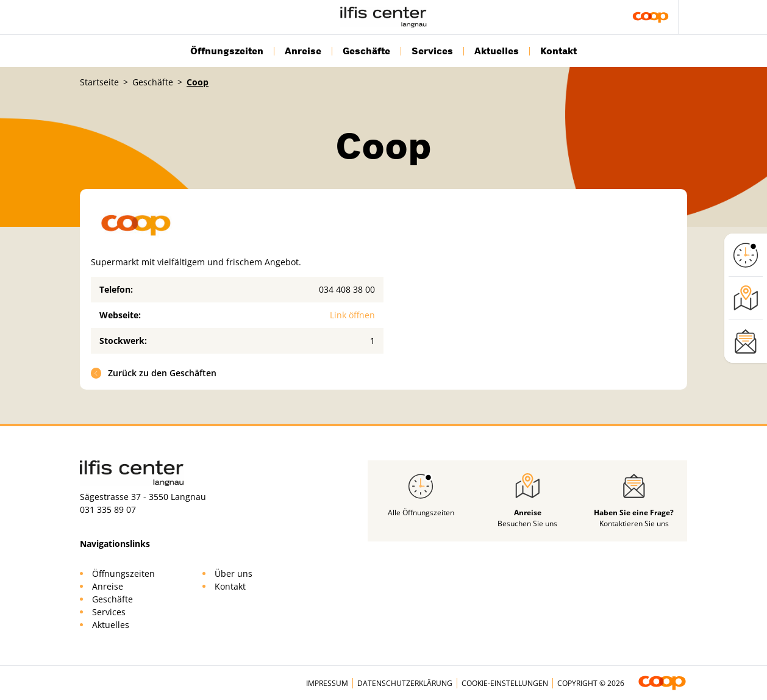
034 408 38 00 (347, 289)
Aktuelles (497, 51)
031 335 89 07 (108, 509)
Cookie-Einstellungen (505, 683)
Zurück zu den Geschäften (154, 373)
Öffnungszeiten (227, 51)
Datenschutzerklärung (405, 683)
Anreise (303, 51)
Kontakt (558, 51)
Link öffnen (352, 315)
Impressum (327, 683)
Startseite (99, 82)
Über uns (234, 573)
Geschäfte (366, 51)
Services (432, 51)
